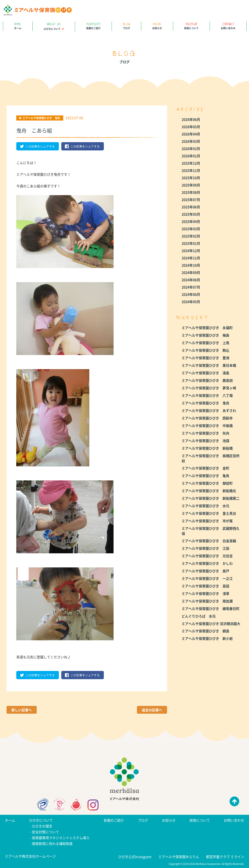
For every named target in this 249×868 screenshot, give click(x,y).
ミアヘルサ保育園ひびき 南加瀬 (207, 601)
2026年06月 (191, 119)
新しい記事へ (22, 710)
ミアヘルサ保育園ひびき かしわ (207, 563)
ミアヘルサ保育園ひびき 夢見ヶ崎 (209, 388)
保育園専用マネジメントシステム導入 (61, 838)
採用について (191, 26)
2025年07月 (191, 200)
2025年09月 (191, 185)
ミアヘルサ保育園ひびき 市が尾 (207, 521)
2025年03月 (191, 229)
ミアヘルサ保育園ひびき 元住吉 (207, 556)
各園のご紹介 (93, 26)
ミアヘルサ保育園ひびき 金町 (205, 468)
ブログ (126, 26)
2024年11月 (191, 258)
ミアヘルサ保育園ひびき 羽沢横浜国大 (211, 624)
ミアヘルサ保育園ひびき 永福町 (207, 328)
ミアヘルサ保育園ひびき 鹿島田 (207, 380)
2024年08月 (191, 280)
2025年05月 (191, 214)
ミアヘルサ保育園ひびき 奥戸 (205, 571)
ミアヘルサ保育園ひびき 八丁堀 (207, 395)
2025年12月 (191, 163)
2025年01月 (191, 243)
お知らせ (157, 26)
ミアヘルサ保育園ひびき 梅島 (205, 335)
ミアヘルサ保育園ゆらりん (179, 857)
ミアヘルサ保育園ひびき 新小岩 (207, 638)
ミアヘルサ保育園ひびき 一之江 (207, 578)
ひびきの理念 (42, 826)
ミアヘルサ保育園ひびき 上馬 (205, 343)
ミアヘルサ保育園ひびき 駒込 (205, 350)
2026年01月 (191, 156)
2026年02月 (191, 148)
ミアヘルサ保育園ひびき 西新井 (207, 418)
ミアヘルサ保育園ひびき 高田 (205, 586)
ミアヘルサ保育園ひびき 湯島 (205, 373)
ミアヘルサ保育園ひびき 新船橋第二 (211, 498)
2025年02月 (191, 236)
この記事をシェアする (37, 146)
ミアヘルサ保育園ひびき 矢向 (205, 433)
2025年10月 (191, 178)
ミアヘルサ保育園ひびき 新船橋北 (209, 491)
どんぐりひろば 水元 (199, 616)
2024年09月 (191, 272)
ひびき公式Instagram (135, 857)
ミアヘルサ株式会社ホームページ (30, 856)
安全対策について (45, 832)
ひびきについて (54, 26)
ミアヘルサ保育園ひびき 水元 (205, 506)
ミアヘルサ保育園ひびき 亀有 (205, 476)
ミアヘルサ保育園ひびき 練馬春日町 (211, 608)
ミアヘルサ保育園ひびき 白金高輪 (209, 541)
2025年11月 (191, 170)
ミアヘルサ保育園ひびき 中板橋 (207, 425)
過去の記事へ (152, 710)
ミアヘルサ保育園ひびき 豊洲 (205, 358)
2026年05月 (191, 127)
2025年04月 (191, 221)
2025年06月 (191, 207)
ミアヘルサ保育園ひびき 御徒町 (207, 483)
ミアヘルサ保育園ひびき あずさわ (209, 410)
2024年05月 (191, 302)
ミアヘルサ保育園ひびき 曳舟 (205, 403)
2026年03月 (191, 141)
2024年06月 (191, 294)
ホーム (18, 26)
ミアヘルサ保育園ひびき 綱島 (205, 631)
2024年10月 (191, 265)
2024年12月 (191, 251)
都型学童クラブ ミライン (225, 857)
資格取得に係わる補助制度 (52, 843)
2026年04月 (191, 134)
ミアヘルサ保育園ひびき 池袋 (205, 441)
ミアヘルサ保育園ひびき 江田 (205, 548)
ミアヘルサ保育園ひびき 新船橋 (207, 448)
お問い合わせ (228, 26)
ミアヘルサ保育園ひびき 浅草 (205, 593)
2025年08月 (191, 192)
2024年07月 (191, 287)
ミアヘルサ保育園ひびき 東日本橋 (209, 365)
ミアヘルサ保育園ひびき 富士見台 (209, 513)
